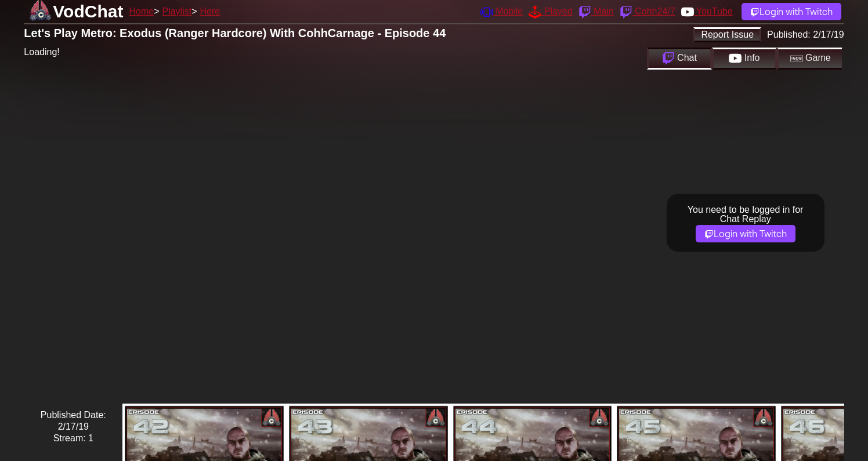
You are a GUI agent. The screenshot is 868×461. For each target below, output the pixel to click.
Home (141, 11)
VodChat (88, 11)
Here (210, 11)
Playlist (177, 11)
